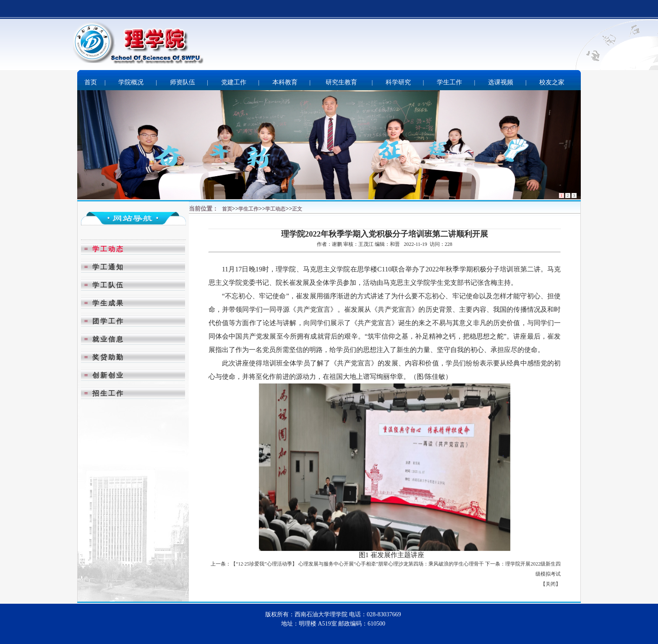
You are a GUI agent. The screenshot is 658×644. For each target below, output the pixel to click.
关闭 (551, 584)
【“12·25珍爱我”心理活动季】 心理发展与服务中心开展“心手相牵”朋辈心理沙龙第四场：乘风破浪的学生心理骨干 (357, 564)
